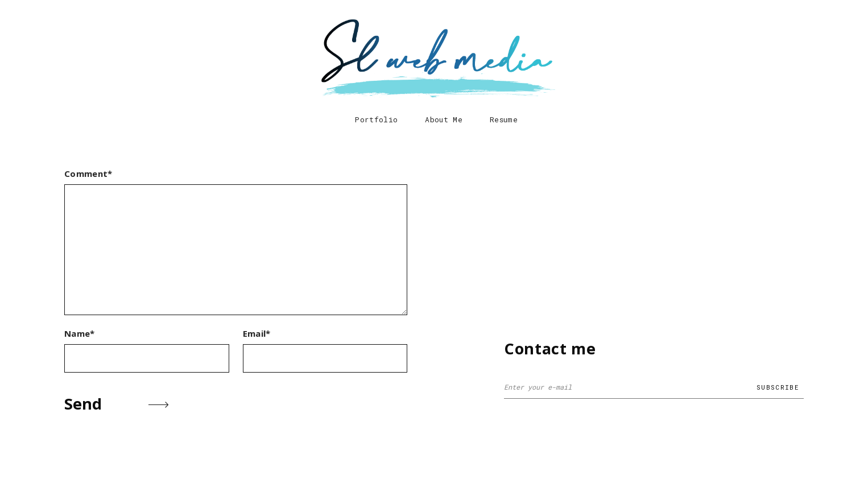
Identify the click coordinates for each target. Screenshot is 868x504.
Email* (257, 333)
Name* (80, 333)
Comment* (88, 173)
